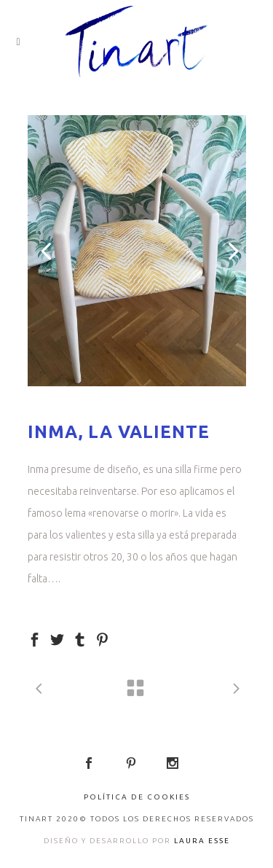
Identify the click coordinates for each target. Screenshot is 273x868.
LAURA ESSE (202, 841)
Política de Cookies (137, 797)
